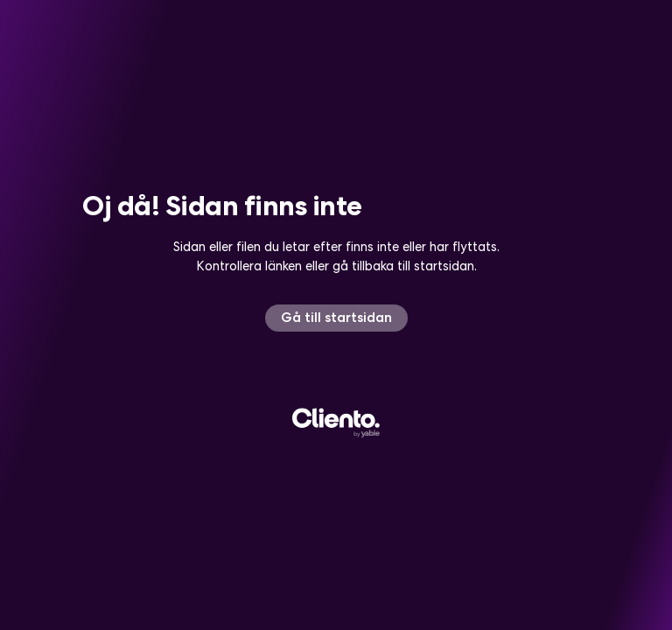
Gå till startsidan (336, 317)
